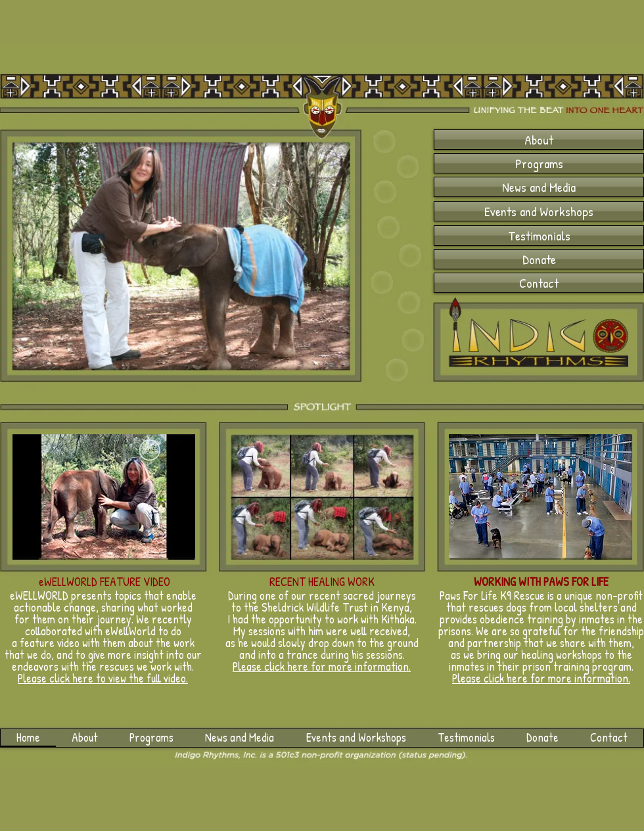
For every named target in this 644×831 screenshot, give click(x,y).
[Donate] (539, 259)
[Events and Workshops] (539, 211)
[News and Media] (539, 187)
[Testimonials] (539, 236)
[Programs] (539, 163)
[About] (539, 140)
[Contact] (539, 283)
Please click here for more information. (541, 678)
